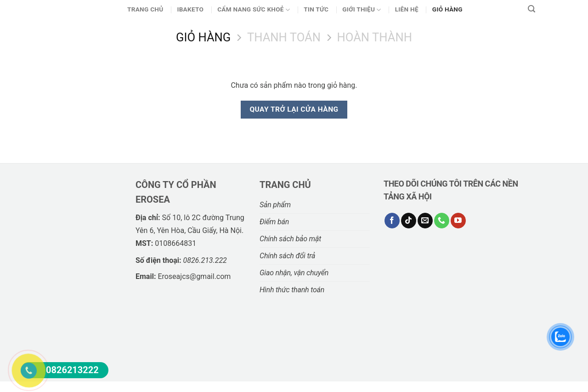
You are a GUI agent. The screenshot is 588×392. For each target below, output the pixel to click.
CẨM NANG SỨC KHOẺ (254, 10)
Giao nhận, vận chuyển (294, 273)
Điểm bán (274, 222)
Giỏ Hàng (447, 9)
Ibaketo (190, 9)
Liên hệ (407, 9)
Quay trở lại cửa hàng (294, 109)
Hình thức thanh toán (292, 290)
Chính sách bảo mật (290, 239)
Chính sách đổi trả (287, 256)
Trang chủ (145, 9)
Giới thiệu (362, 10)
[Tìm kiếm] (531, 9)
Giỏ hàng (203, 37)
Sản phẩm (275, 205)
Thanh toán (284, 37)
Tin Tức (316, 9)
